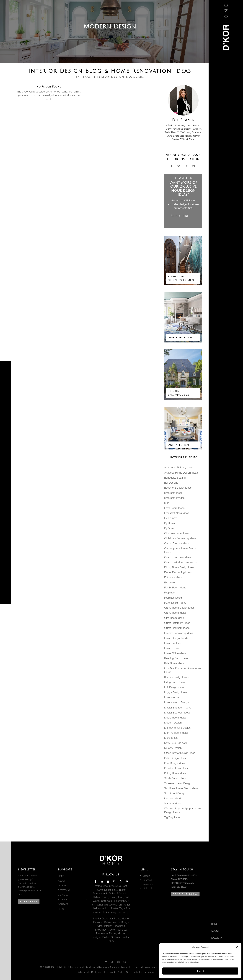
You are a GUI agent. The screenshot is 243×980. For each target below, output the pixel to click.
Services (63, 895)
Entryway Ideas (173, 577)
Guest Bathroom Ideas (177, 623)
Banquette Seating (175, 478)
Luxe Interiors (172, 697)
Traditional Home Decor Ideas (181, 788)
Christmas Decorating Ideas (180, 538)
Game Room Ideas (175, 613)
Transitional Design (175, 793)
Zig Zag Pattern (173, 817)
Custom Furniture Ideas (178, 557)
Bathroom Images (174, 498)
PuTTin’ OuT (137, 967)
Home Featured (173, 643)
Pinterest (147, 888)
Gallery (217, 938)
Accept (200, 971)
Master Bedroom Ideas (177, 713)
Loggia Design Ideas (176, 692)
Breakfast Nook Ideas (177, 513)
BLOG (61, 909)
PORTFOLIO (64, 890)
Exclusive (169, 582)
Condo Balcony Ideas (177, 543)
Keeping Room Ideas (176, 658)
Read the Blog (185, 894)
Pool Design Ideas (175, 763)
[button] (237, 947)
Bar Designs (171, 483)
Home (215, 924)
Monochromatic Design (177, 728)
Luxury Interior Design (177, 702)
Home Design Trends (176, 638)
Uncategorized (173, 798)
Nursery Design (173, 748)
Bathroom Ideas (173, 493)
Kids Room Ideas (174, 663)
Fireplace (169, 593)
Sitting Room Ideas (175, 773)
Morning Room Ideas (176, 733)
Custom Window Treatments (180, 562)
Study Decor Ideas (175, 778)
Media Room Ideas (175, 718)
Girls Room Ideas (174, 618)
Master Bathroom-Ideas (178, 708)
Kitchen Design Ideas (176, 677)
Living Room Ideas (175, 682)
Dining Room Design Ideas (179, 567)
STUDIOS (63, 900)
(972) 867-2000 (179, 887)
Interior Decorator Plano (107, 918)
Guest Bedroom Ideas (177, 628)
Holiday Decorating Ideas (179, 633)
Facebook (148, 880)
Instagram (148, 884)
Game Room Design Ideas (179, 608)
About (215, 931)
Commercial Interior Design (140, 972)
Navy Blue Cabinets (176, 743)
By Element (171, 518)
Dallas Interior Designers (89, 972)
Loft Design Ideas (174, 687)
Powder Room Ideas (176, 768)
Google (147, 876)
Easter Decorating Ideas (178, 572)
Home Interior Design (114, 972)
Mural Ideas (171, 738)
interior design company (115, 912)
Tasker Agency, (110, 967)
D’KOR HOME (56, 967)
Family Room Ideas (175, 587)
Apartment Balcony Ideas (179, 467)
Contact (63, 904)
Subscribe (29, 902)
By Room (169, 523)
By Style (169, 528)
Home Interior (172, 648)
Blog (167, 503)
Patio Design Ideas (175, 758)
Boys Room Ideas (174, 508)
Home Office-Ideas (175, 653)
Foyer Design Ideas (175, 603)
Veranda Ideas (173, 803)
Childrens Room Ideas (177, 533)
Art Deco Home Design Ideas (181, 473)
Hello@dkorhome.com (182, 883)
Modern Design (173, 723)
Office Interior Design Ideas (180, 753)
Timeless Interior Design (178, 783)
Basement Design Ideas (178, 488)
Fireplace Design (174, 598)
